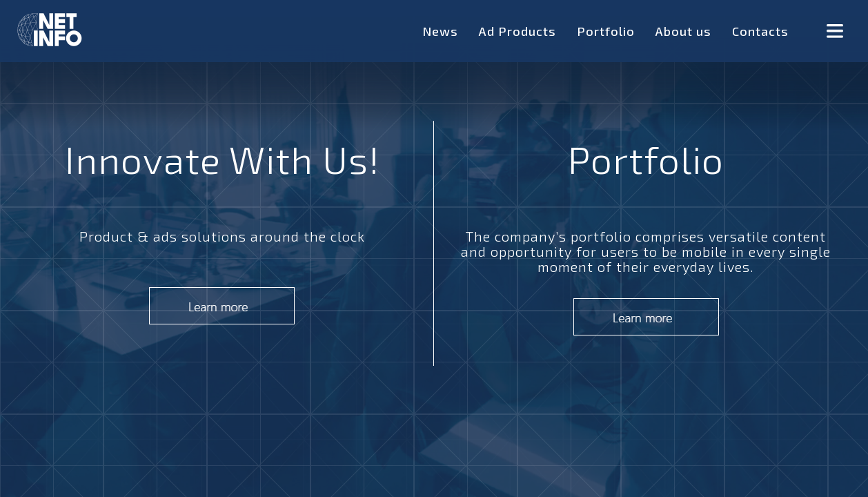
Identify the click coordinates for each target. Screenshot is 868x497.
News (440, 31)
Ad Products (517, 31)
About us (683, 31)
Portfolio (606, 31)
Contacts (760, 31)
